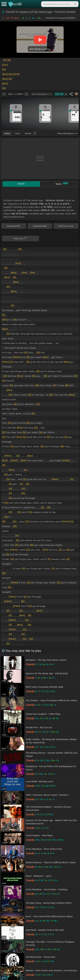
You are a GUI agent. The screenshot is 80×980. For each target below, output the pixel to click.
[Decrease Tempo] (4, 94)
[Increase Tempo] (27, 94)
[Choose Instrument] (35, 133)
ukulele (28, 133)
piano (18, 133)
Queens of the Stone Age (36, 12)
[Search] (75, 4)
